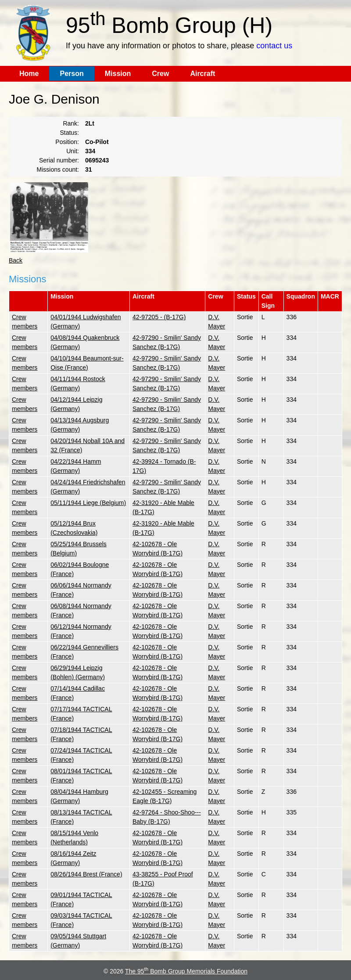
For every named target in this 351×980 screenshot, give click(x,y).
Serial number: (59, 160)
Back (16, 260)
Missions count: (58, 169)
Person (72, 74)
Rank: (71, 123)
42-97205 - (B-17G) (159, 317)
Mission (118, 74)
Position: (67, 142)
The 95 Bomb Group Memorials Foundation (186, 971)
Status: (69, 133)
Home (29, 74)
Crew (160, 74)
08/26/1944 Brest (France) (86, 874)
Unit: (73, 151)
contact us (274, 46)
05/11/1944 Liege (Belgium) (88, 503)
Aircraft (202, 74)
